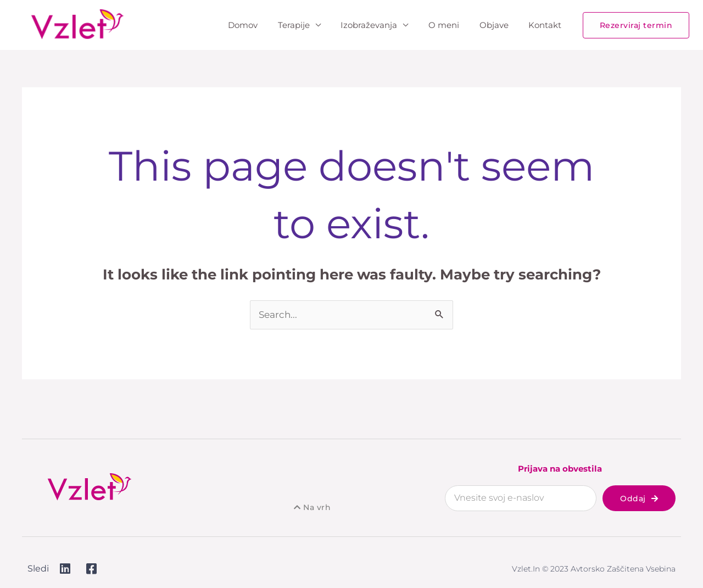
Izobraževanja (382, 25)
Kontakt (547, 25)
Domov (263, 25)
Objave (500, 25)
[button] (636, 25)
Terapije (310, 25)
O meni (453, 25)
